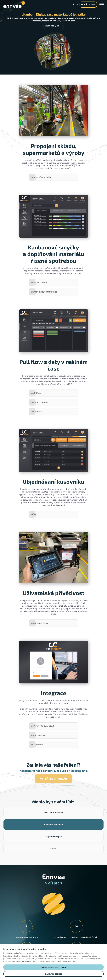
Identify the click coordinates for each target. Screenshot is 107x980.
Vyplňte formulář (53, 751)
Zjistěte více (53, 26)
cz (74, 5)
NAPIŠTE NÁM (88, 5)
